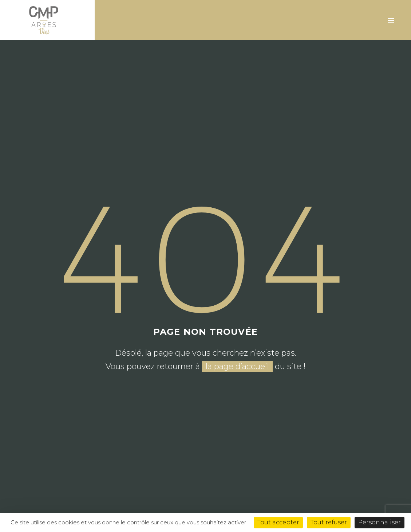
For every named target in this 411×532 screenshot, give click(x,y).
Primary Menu (391, 20)
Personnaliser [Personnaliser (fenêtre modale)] (380, 522)
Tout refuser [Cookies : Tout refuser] (329, 522)
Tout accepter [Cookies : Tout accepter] (278, 522)
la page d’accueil (237, 366)
